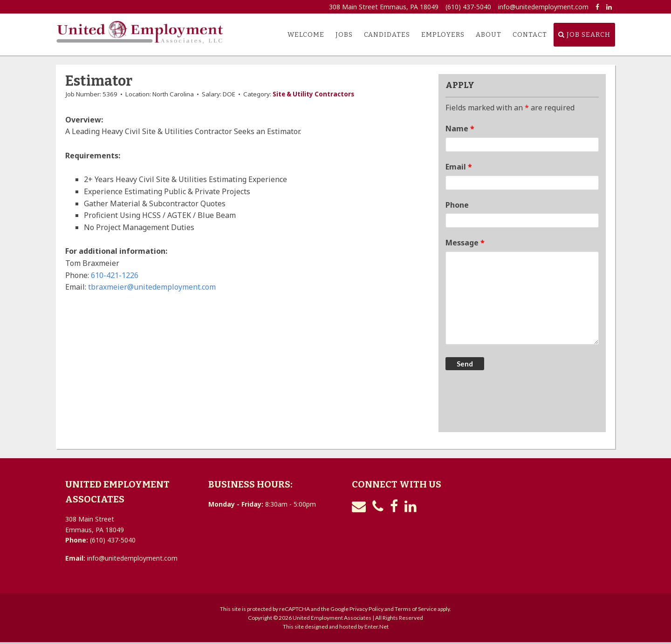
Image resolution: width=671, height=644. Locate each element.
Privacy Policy (366, 609)
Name (460, 129)
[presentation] (516, 402)
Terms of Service (416, 609)
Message (465, 243)
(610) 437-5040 (468, 7)
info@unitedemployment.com (543, 7)
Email (459, 167)
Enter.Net (377, 627)
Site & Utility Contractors (313, 94)
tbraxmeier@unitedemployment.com (152, 287)
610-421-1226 (115, 275)
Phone (457, 205)
